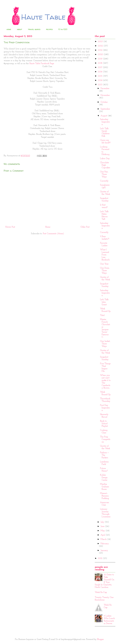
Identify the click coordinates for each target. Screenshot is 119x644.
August (104, 116)
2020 (101, 54)
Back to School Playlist (104, 424)
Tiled (102, 315)
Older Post (85, 227)
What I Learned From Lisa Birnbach (105, 255)
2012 (101, 558)
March (104, 539)
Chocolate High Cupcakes (105, 165)
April (103, 535)
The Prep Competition (105, 439)
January (104, 550)
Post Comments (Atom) (53, 234)
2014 (100, 80)
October (104, 102)
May (103, 531)
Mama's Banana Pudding (104, 496)
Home (48, 227)
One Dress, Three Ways (105, 271)
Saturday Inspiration (105, 122)
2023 (101, 42)
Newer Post (10, 227)
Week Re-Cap (101, 592)
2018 (101, 63)
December (105, 88)
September (105, 109)
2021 (101, 50)
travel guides (34, 29)
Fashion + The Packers (104, 455)
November (105, 95)
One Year (104, 264)
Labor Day (105, 159)
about (20, 29)
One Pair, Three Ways (104, 174)
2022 (101, 46)
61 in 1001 (63, 29)
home (9, 29)
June (103, 526)
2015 (100, 76)
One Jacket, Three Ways (105, 344)
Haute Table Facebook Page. (42, 64)
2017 (100, 67)
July (103, 522)
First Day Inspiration (105, 408)
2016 (101, 72)
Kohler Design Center (104, 478)
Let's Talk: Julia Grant (104, 302)
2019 (101, 59)
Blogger (100, 639)
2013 (100, 85)
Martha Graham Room (105, 487)
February (105, 544)
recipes (49, 29)
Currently (104, 181)
